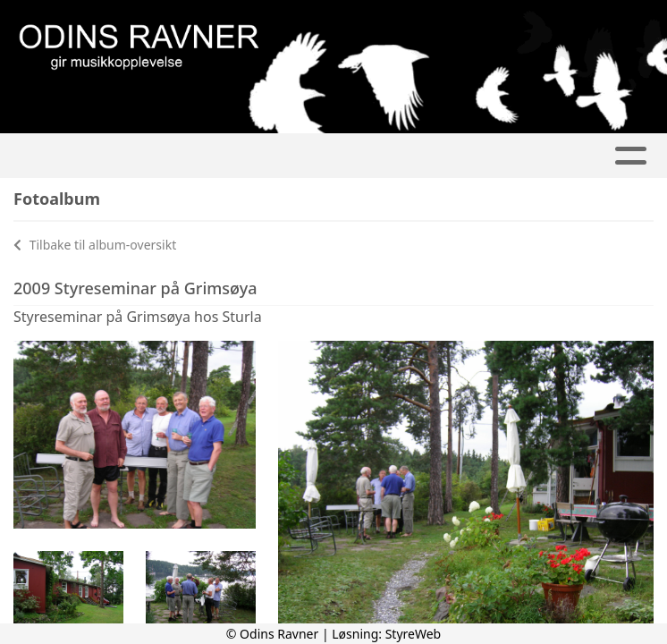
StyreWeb (414, 634)
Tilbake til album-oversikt (95, 245)
